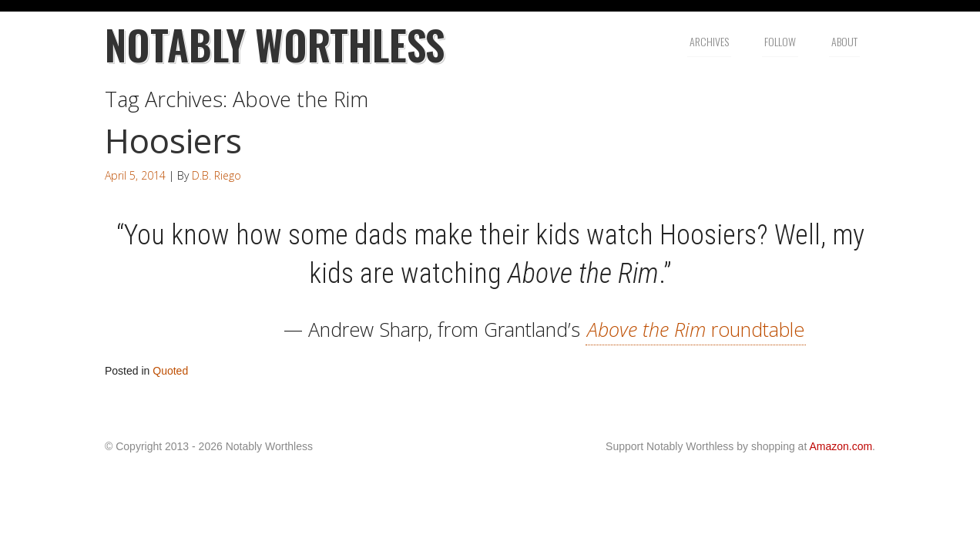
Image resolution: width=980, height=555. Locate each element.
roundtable (696, 329)
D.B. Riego (216, 175)
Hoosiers (173, 140)
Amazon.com (841, 446)
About (844, 41)
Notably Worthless (275, 44)
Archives (709, 41)
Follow (780, 41)
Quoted (170, 371)
